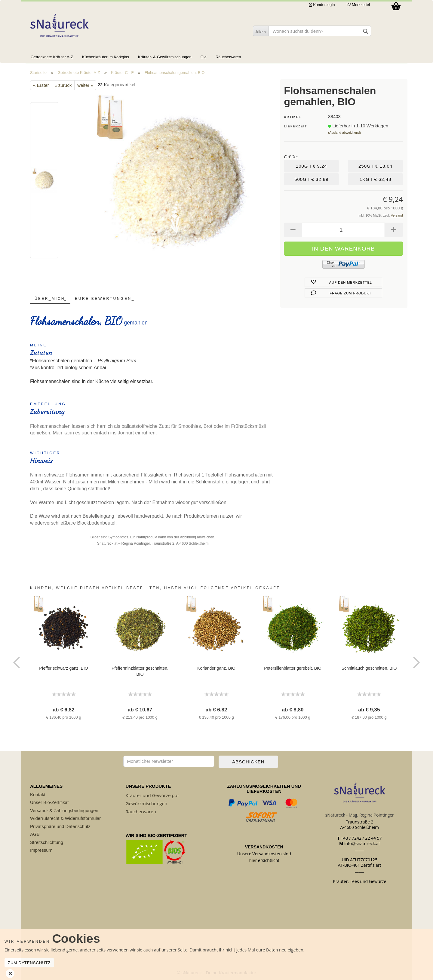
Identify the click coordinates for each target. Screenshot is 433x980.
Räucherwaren (228, 57)
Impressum (41, 850)
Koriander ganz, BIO (216, 668)
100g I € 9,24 (312, 166)
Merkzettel (358, 5)
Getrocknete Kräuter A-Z (52, 57)
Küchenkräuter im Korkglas (106, 57)
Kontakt (38, 794)
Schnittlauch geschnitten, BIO (369, 668)
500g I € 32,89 (311, 179)
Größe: (291, 157)
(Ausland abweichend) (344, 132)
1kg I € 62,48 (376, 179)
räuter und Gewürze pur (154, 795)
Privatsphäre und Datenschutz (60, 826)
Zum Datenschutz (29, 963)
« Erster (41, 85)
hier (253, 860)
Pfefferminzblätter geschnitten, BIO (140, 671)
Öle (204, 57)
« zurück (63, 85)
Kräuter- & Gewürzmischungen (165, 57)
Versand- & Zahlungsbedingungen (64, 810)
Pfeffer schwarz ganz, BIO (63, 668)
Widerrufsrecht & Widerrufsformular (65, 818)
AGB (35, 834)
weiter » (85, 85)
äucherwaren (142, 811)
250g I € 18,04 (375, 166)
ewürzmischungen (148, 803)
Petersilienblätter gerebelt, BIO (293, 668)
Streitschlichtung (47, 842)
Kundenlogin (322, 5)
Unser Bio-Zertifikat (49, 802)
